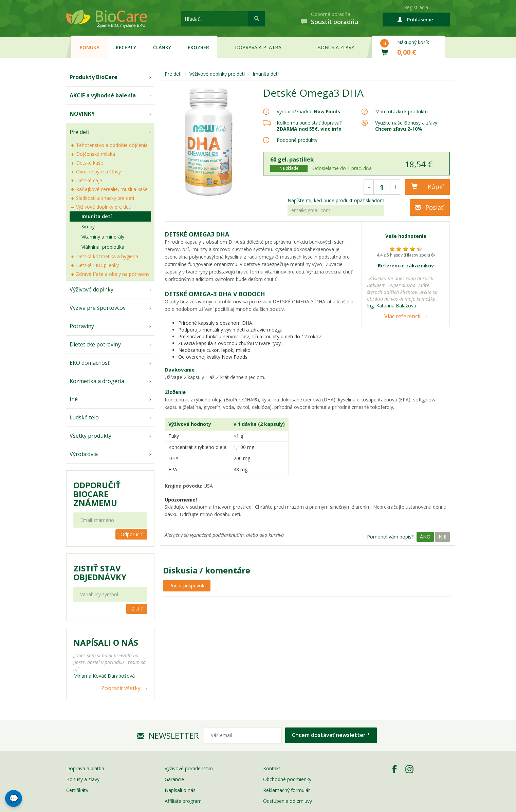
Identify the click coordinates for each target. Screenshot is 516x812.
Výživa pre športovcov (98, 308)
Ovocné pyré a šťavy (98, 172)
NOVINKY (82, 114)
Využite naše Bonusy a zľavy (406, 126)
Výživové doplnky (91, 289)
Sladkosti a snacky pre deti (105, 198)
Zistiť (137, 609)
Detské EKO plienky (97, 265)
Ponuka (90, 47)
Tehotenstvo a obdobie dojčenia (112, 145)
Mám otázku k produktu (401, 112)
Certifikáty (77, 790)
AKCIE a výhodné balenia (103, 95)
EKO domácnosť (90, 363)
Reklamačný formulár (287, 790)
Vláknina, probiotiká (103, 247)
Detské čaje (89, 180)
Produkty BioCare (94, 77)
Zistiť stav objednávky (100, 573)
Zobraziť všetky (121, 688)
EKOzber (198, 47)
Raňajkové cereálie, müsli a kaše (112, 189)
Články (162, 47)
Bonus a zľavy (336, 47)
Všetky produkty (90, 436)
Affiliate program (183, 801)
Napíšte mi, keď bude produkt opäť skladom (336, 201)
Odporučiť (131, 534)
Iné (74, 399)
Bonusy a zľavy (83, 779)
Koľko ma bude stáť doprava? (309, 123)
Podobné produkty (297, 140)
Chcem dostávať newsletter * (331, 735)
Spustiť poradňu (335, 22)
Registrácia (416, 7)
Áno (425, 537)
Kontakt (272, 768)
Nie (443, 537)
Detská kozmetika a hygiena (107, 256)
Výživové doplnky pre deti (104, 207)
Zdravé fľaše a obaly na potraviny (113, 274)
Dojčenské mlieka (96, 154)
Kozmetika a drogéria (97, 381)
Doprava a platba (258, 47)
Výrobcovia (84, 454)
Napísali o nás (180, 790)
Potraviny (82, 326)
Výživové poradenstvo (189, 768)
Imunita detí (97, 216)
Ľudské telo (84, 417)
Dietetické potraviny (95, 344)
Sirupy (88, 226)
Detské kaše (90, 163)
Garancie (174, 779)
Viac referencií (402, 316)
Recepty (126, 47)
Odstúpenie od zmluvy (288, 801)
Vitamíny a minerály (103, 237)
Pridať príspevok (187, 586)
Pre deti (79, 132)
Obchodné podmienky (287, 779)
